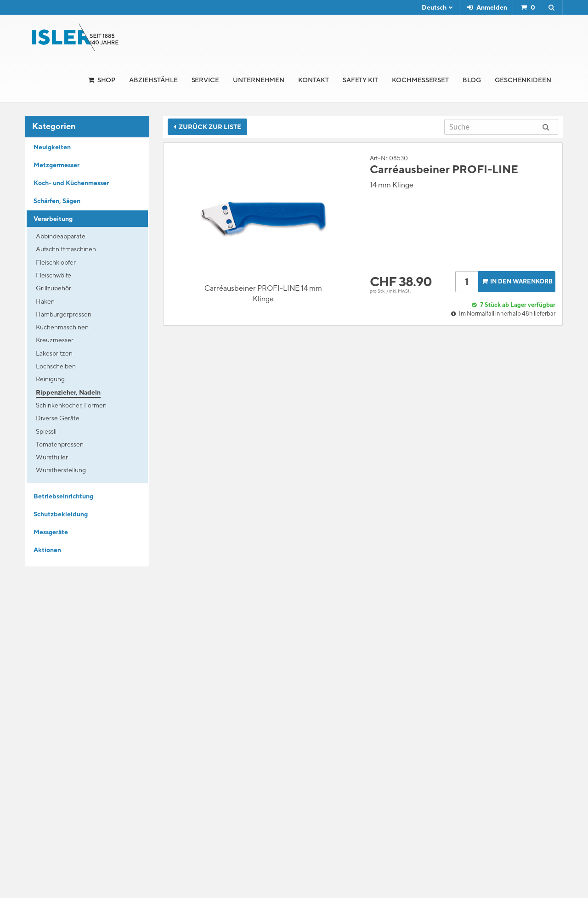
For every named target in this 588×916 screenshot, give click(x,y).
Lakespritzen (54, 353)
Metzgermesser (57, 165)
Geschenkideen (523, 80)
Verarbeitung (53, 219)
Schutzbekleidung (61, 514)
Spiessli (46, 431)
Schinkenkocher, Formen (71, 405)
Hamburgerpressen (64, 314)
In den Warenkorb (516, 281)
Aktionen (47, 550)
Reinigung (50, 379)
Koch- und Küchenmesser (71, 183)
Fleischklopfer (56, 262)
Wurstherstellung (61, 470)
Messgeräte (51, 532)
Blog (472, 80)
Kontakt (314, 80)
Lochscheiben (56, 366)
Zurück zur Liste (207, 127)
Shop (107, 80)
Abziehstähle (153, 80)
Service (206, 80)
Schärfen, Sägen (57, 201)
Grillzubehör (54, 288)
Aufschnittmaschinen (66, 249)
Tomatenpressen (60, 444)
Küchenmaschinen (62, 327)
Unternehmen (259, 80)
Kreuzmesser (55, 340)
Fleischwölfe (54, 275)
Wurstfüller (52, 457)
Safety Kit (360, 80)
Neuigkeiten (52, 147)
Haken (45, 301)
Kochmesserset (420, 80)
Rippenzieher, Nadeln (68, 392)
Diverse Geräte (58, 418)
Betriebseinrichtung (63, 496)
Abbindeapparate (61, 236)
